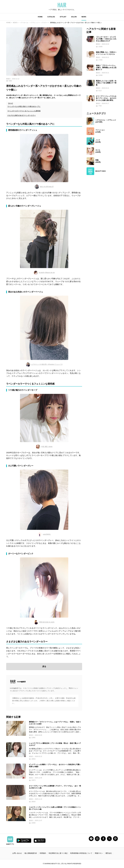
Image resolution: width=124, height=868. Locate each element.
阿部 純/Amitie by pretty (44, 622)
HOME (40, 17)
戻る (44, 666)
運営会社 (109, 853)
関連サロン (99, 853)
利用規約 (43, 853)
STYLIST (63, 17)
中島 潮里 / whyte (44, 447)
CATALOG (51, 17)
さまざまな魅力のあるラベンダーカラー (22, 115)
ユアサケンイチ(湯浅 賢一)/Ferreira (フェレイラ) (44, 365)
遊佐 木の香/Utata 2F (44, 187)
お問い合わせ (17, 853)
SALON (74, 17)
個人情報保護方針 (31, 853)
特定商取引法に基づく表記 (58, 853)
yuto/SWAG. (44, 534)
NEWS (84, 17)
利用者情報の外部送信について (81, 853)
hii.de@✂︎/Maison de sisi (44, 273)
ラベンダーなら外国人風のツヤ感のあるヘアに (24, 106)
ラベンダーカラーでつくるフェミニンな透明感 (24, 111)
